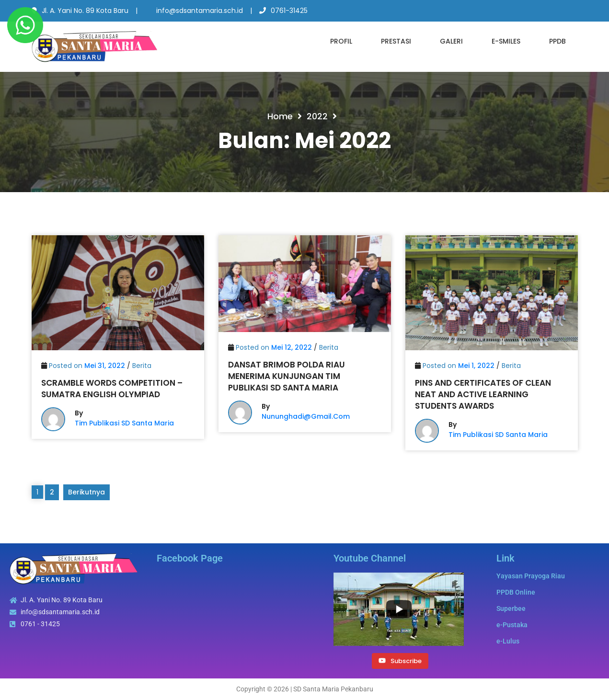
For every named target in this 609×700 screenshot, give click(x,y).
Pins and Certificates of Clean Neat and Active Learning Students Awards (483, 394)
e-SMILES (506, 41)
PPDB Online (516, 592)
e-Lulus (508, 641)
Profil (341, 41)
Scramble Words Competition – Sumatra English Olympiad (112, 389)
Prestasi (396, 41)
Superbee (511, 608)
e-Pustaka (512, 625)
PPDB (557, 41)
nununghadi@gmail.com (306, 416)
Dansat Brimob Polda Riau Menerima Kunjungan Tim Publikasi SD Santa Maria (287, 376)
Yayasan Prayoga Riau (531, 576)
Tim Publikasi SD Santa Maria (124, 423)
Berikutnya (86, 492)
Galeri (451, 41)
